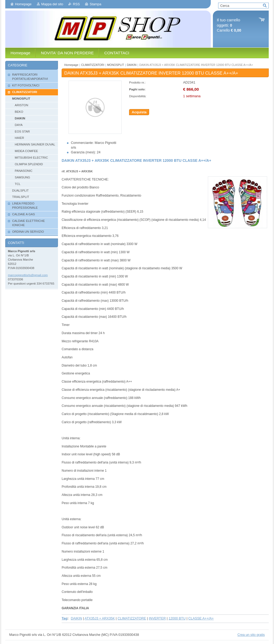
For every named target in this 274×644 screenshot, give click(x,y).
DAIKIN (132, 65)
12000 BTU (177, 618)
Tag (65, 618)
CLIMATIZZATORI (93, 65)
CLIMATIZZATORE (132, 618)
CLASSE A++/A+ (201, 618)
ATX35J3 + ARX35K (100, 618)
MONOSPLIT (116, 65)
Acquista (139, 112)
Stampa (95, 4)
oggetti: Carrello (229, 25)
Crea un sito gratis (251, 635)
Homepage (23, 4)
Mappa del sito (52, 4)
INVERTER (157, 618)
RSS (76, 4)
